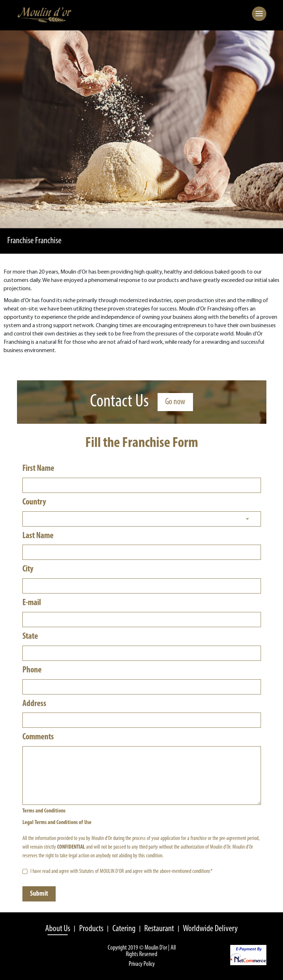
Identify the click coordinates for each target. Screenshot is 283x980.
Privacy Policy (142, 964)
